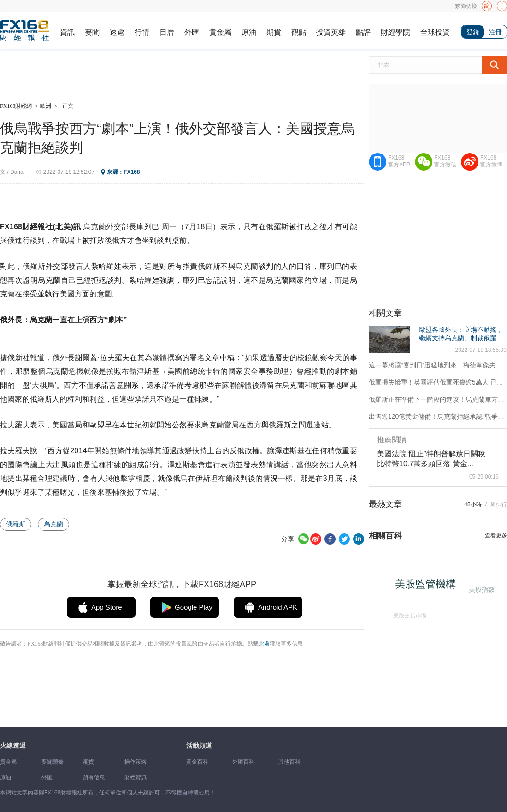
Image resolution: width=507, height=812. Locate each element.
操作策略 (136, 762)
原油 (249, 32)
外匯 (192, 32)
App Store (107, 607)
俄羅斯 (16, 524)
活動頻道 (199, 746)
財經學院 (395, 32)
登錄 (473, 32)
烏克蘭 (53, 524)
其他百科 (289, 762)
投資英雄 (331, 32)
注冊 (495, 32)
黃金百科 (197, 762)
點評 (363, 32)
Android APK (278, 607)
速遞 (117, 32)
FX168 (132, 172)
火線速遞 (13, 746)
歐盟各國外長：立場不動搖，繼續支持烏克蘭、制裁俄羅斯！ (461, 338)
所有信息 (94, 777)
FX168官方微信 (445, 161)
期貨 (274, 32)
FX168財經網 (16, 106)
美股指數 (481, 589)
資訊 (67, 32)
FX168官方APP (399, 161)
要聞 (92, 32)
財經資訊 (136, 777)
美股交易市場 (408, 614)
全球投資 (435, 32)
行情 (142, 32)
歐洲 (46, 106)
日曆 (167, 32)
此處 (264, 644)
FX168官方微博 (491, 161)
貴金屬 (220, 32)
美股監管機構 (427, 586)
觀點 (299, 32)
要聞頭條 (53, 762)
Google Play (194, 607)
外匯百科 (243, 762)
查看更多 (496, 535)
